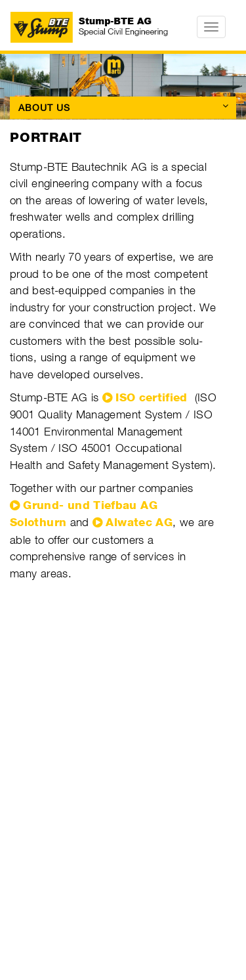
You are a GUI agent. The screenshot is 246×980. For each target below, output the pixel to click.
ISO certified (152, 397)
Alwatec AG (139, 522)
